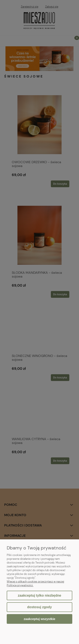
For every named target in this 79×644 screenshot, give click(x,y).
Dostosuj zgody (39, 607)
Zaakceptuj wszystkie (39, 619)
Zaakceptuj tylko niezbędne (39, 595)
